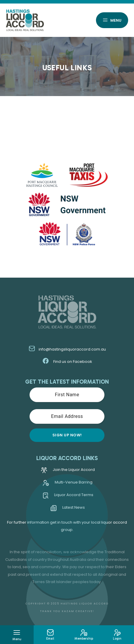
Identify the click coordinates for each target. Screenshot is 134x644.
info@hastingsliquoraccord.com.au (67, 349)
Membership (84, 635)
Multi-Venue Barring (68, 484)
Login (117, 635)
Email (50, 635)
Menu (112, 21)
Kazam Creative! (78, 611)
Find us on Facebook (67, 362)
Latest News (68, 509)
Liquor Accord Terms (68, 496)
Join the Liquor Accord (68, 471)
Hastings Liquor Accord (85, 603)
